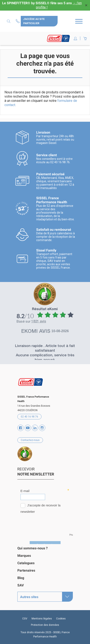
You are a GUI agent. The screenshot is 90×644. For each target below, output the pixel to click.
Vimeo (35, 428)
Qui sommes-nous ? (33, 548)
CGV (25, 619)
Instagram (42, 428)
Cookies (61, 619)
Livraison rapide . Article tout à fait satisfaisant (45, 349)
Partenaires (26, 570)
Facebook (21, 428)
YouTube (28, 428)
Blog (21, 578)
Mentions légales (42, 619)
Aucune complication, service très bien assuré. (45, 358)
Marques (24, 556)
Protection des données (45, 625)
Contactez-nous (18, 21)
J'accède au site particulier (34, 21)
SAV (21, 585)
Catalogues (26, 563)
